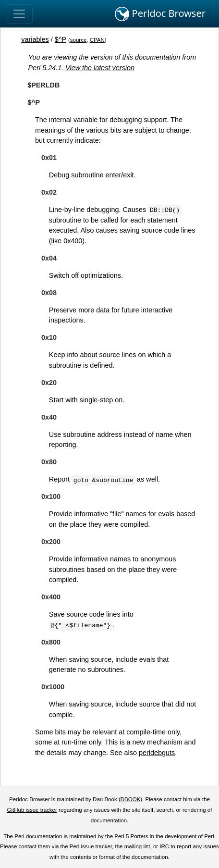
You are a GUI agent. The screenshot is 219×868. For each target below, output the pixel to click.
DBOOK (131, 799)
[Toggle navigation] (19, 14)
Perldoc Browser (160, 14)
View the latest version (100, 68)
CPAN (97, 40)
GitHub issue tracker (32, 810)
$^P (61, 39)
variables (35, 39)
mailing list (137, 846)
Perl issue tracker (91, 846)
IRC (164, 846)
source (79, 40)
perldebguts (157, 753)
